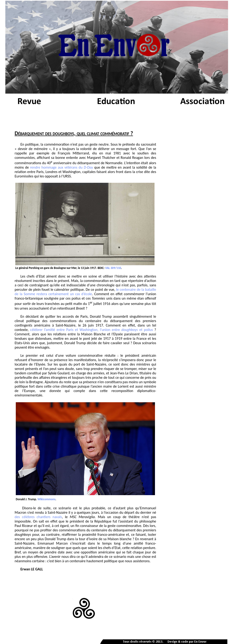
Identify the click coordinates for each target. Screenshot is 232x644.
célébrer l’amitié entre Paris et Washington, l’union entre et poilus (92, 330)
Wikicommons (47, 499)
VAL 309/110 (113, 268)
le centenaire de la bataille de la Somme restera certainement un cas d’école (85, 292)
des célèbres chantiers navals (38, 517)
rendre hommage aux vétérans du (62, 167)
